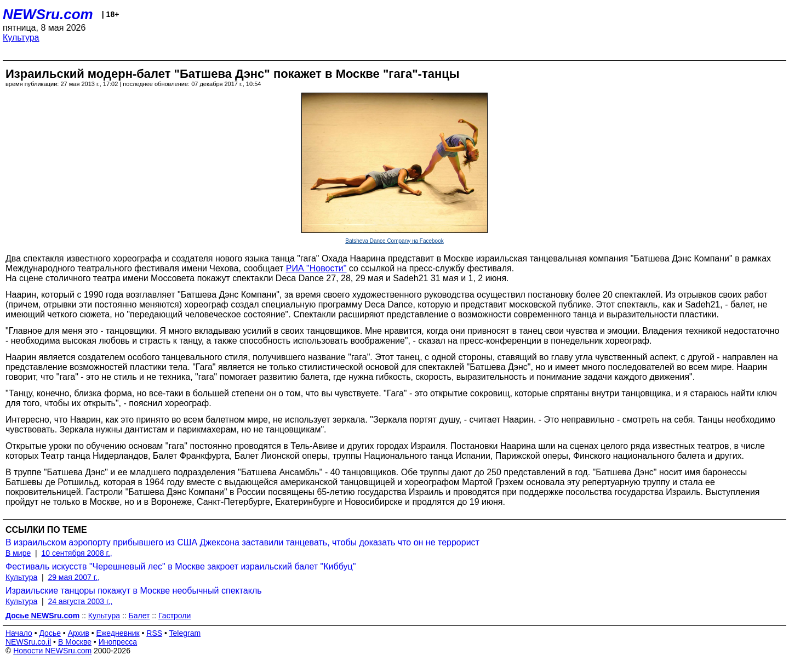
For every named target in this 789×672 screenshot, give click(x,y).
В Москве (75, 642)
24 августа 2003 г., (80, 601)
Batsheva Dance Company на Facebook (395, 241)
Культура (21, 38)
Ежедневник (118, 633)
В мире (18, 553)
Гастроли (175, 616)
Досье (50, 633)
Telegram (185, 633)
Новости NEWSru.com (52, 651)
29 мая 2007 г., (74, 577)
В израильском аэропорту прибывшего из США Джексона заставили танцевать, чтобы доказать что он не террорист (242, 542)
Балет (139, 616)
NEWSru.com (48, 14)
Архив (79, 633)
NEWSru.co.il (28, 642)
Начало (19, 633)
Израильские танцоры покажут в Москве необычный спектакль (134, 591)
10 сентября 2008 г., (76, 553)
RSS (154, 633)
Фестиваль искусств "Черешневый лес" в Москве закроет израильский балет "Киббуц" (181, 566)
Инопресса (118, 642)
